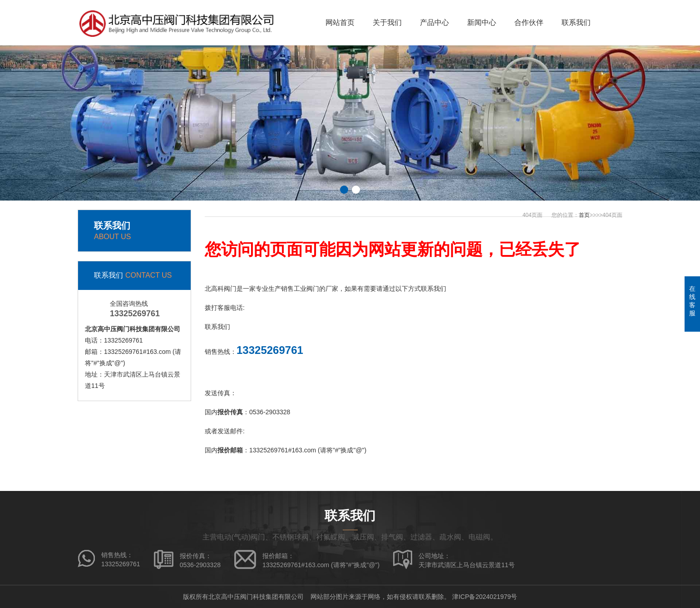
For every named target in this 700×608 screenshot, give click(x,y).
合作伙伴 (529, 22)
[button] (344, 190)
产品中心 (434, 22)
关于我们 (387, 22)
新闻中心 (482, 22)
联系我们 (576, 22)
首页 (584, 215)
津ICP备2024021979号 (485, 597)
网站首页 (340, 22)
